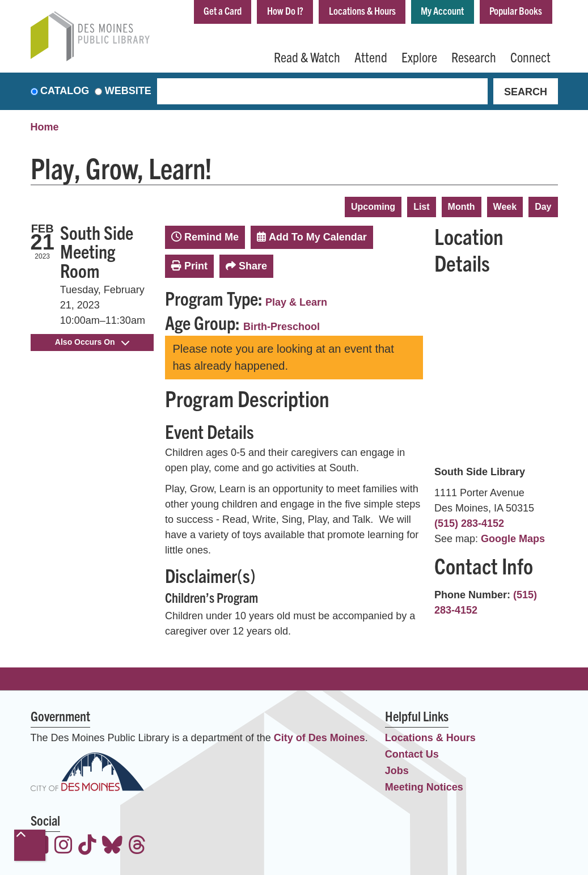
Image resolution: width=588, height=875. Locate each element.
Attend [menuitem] (371, 57)
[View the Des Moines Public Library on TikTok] (87, 846)
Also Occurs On (92, 342)
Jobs (397, 771)
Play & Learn (296, 302)
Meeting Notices (424, 787)
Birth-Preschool (282, 327)
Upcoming (373, 207)
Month (462, 207)
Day (543, 207)
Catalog (65, 91)
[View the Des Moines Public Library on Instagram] (64, 846)
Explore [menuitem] (419, 57)
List (421, 207)
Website (128, 91)
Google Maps (513, 539)
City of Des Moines (320, 738)
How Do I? (285, 10)
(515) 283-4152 (469, 523)
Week (505, 207)
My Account (442, 10)
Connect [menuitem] (530, 57)
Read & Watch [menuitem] (307, 57)
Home (45, 128)
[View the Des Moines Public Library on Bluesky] (112, 846)
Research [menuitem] (474, 57)
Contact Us (412, 754)
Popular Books (516, 10)
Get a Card (222, 10)
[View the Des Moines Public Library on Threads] (137, 846)
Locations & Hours (362, 10)
